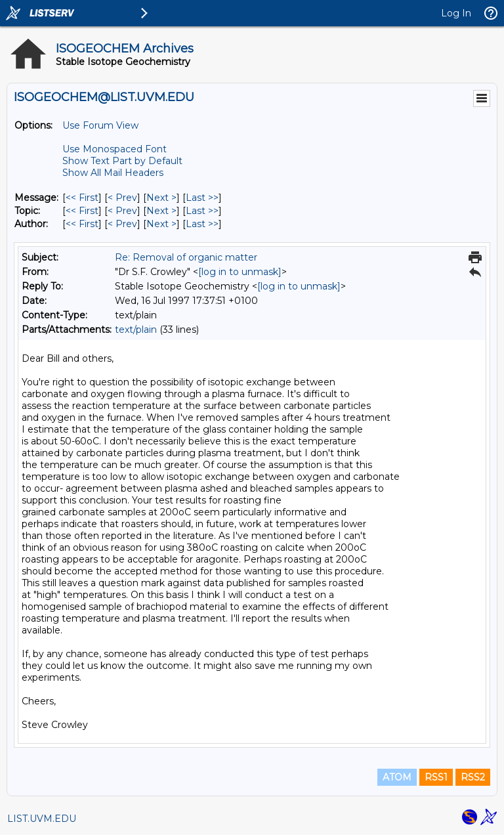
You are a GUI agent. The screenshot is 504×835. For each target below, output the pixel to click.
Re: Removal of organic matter (186, 257)
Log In (456, 13)
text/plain (136, 330)
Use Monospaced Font (115, 149)
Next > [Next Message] (161, 198)
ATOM (397, 777)
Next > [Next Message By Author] (161, 224)
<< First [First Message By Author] (82, 224)
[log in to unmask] (240, 272)
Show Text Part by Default (122, 161)
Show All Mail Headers (113, 173)
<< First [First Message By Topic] (82, 211)
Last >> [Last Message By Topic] (202, 211)
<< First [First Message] (82, 198)
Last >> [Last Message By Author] (202, 224)
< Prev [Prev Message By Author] (122, 224)
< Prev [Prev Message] (122, 198)
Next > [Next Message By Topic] (161, 211)
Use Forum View (100, 125)
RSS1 (436, 777)
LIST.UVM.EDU (42, 819)
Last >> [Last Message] (202, 198)
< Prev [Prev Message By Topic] (122, 211)
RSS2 (473, 777)
